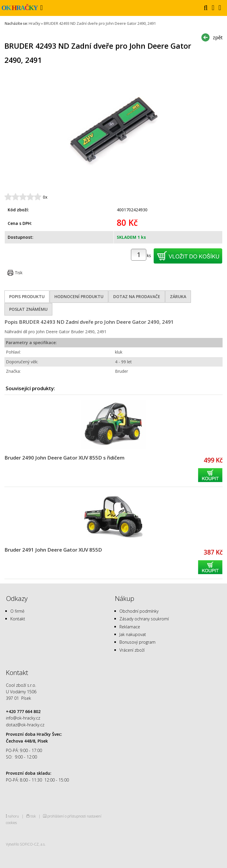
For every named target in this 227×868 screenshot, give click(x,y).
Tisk (19, 273)
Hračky (34, 23)
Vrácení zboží (132, 650)
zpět (218, 37)
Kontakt (18, 619)
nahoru (13, 816)
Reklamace (130, 627)
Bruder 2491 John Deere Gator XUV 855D (53, 550)
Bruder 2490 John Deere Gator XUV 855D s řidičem (64, 458)
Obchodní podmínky (139, 611)
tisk (33, 816)
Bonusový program (137, 642)
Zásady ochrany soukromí (144, 619)
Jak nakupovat (133, 634)
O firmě (17, 611)
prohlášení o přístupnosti (67, 816)
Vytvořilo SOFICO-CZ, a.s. (26, 844)
